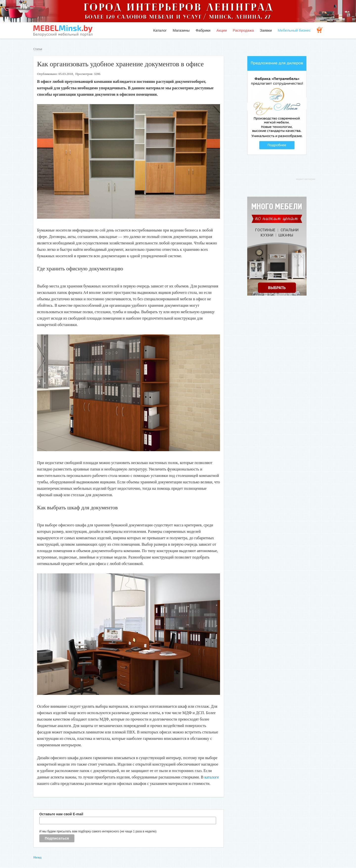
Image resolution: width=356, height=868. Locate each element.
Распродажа (243, 30)
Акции (222, 30)
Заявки (266, 30)
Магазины (181, 30)
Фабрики (203, 30)
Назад (37, 857)
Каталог (160, 30)
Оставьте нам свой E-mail (61, 814)
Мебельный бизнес (294, 30)
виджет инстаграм (306, 179)
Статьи (38, 49)
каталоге (212, 777)
